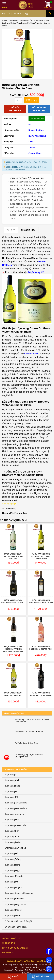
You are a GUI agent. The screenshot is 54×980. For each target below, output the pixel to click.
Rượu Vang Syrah (12, 916)
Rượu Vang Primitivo (14, 899)
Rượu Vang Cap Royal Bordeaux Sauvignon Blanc (29, 756)
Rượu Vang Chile (12, 780)
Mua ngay (31, 100)
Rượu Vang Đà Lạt (13, 842)
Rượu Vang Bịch (12, 831)
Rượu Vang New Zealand (16, 808)
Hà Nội (14, 977)
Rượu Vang (14, 20)
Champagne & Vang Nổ (15, 848)
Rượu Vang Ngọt (12, 870)
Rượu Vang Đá (11, 882)
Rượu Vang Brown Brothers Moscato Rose (41, 648)
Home (5, 20)
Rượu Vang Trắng (37, 136)
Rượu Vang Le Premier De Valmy (29, 731)
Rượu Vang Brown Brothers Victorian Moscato (13, 556)
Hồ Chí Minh (40, 977)
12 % (31, 142)
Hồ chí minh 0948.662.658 (39, 109)
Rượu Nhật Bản (12, 837)
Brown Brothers (37, 130)
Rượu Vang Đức (12, 820)
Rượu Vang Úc (26, 20)
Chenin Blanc (35, 153)
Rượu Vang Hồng (12, 865)
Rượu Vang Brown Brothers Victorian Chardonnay (41, 556)
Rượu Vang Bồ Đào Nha (15, 825)
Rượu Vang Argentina (14, 814)
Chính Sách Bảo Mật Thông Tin (19, 921)
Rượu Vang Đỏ (11, 853)
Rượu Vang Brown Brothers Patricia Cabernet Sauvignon (13, 649)
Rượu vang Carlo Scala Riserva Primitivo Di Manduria (32, 721)
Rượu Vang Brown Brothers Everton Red (41, 694)
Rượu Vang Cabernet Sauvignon (19, 893)
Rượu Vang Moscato (14, 876)
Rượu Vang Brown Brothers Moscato (13, 694)
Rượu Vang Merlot (13, 910)
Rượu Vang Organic (13, 887)
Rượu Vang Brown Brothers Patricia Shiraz (41, 601)
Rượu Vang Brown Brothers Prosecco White (13, 601)
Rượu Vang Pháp (12, 786)
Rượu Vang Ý (10, 774)
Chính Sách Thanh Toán (16, 927)
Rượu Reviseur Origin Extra (27, 743)
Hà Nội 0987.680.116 (15, 109)
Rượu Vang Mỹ (11, 797)
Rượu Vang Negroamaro (16, 904)
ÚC (30, 124)
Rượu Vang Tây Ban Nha (16, 803)
